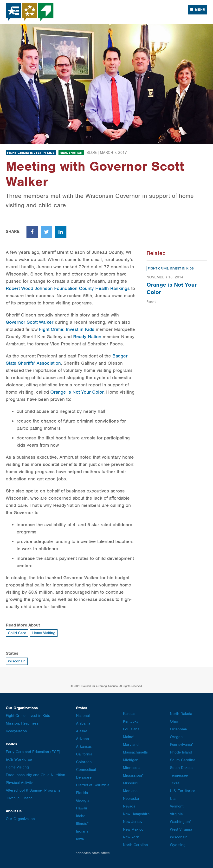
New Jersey (133, 822)
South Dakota (181, 768)
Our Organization (20, 819)
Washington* (181, 822)
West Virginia (181, 829)
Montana (130, 791)
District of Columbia (93, 785)
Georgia (83, 801)
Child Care (17, 633)
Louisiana (131, 729)
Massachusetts (135, 752)
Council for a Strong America (30, 12)
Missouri (130, 783)
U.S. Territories (183, 791)
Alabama (83, 723)
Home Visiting (44, 633)
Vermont (177, 806)
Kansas (129, 714)
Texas (175, 783)
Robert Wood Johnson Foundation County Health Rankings (68, 288)
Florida (82, 793)
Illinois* (82, 824)
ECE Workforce (19, 760)
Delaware (84, 777)
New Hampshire (136, 814)
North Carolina (135, 845)
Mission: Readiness (22, 723)
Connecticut (86, 770)
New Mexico (133, 829)
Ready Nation (87, 337)
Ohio (174, 721)
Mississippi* (133, 775)
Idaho (81, 816)
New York (131, 837)
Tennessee (179, 775)
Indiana (82, 831)
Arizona (82, 739)
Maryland (131, 745)
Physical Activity (19, 783)
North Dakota (181, 714)
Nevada (129, 806)
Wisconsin (17, 661)
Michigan (131, 760)
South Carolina (183, 760)
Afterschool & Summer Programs (33, 790)
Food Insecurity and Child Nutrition (35, 775)
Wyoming (178, 845)
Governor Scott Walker (30, 322)
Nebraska (131, 799)
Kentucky (131, 721)
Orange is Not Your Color (77, 392)
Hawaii (82, 808)
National (83, 716)
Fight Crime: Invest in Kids (31, 153)
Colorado (84, 762)
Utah (174, 799)
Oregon (176, 737)
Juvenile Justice (19, 798)
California (84, 754)
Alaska (82, 731)
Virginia (176, 814)
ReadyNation (71, 153)
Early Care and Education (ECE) (33, 752)
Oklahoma (178, 729)
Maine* (129, 737)
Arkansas (84, 747)
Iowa (80, 839)
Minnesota (132, 768)
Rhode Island (181, 752)
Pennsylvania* (182, 745)
